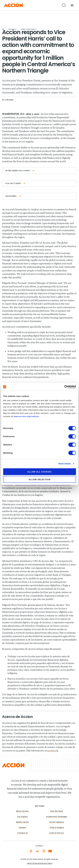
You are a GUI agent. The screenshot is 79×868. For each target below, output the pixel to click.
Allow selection (39, 479)
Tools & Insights (57, 828)
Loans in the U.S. (57, 833)
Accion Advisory (57, 822)
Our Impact (22, 817)
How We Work (57, 811)
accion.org (53, 751)
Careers (22, 828)
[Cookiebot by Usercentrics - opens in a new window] (64, 387)
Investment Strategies (57, 817)
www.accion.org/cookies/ (26, 416)
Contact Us (22, 833)
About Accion (22, 811)
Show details (65, 464)
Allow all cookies (39, 472)
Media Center (22, 822)
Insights (13, 29)
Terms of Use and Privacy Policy (40, 863)
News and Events (29, 29)
